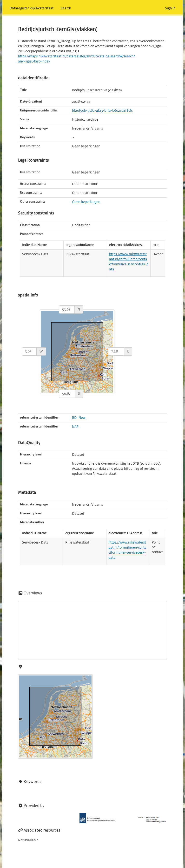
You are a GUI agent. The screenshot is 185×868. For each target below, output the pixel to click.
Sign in (170, 8)
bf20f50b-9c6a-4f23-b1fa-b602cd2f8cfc (102, 111)
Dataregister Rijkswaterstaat (32, 8)
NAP (75, 427)
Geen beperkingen (86, 202)
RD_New (79, 418)
